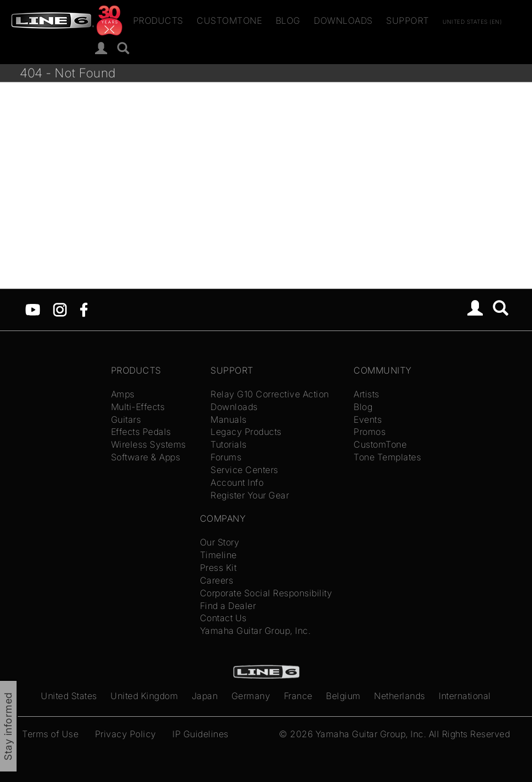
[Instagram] (60, 309)
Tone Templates (387, 457)
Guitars (126, 419)
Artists (367, 394)
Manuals (229, 419)
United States (69, 696)
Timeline (218, 555)
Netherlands (400, 696)
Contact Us (223, 618)
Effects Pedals (141, 432)
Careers (217, 580)
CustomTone (229, 20)
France (298, 696)
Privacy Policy (126, 734)
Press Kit (218, 568)
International (465, 696)
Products (158, 20)
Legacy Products (246, 432)
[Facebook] (84, 309)
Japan (205, 696)
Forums (226, 457)
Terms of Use (50, 734)
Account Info (237, 482)
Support (408, 20)
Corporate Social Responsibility (266, 593)
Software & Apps (146, 457)
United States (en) (472, 21)
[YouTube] (33, 309)
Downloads (343, 20)
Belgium (343, 696)
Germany (251, 696)
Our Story (220, 542)
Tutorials (229, 444)
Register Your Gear (250, 495)
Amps (123, 394)
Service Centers (244, 470)
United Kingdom (144, 696)
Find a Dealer (228, 606)
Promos (370, 432)
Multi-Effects (138, 407)
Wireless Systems (149, 444)
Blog (288, 20)
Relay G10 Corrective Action (270, 394)
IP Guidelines (201, 734)
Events (368, 419)
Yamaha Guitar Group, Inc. (256, 631)
